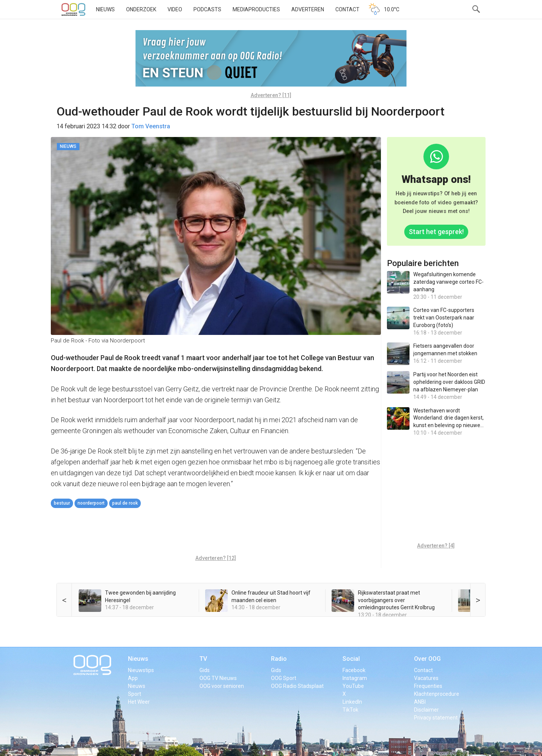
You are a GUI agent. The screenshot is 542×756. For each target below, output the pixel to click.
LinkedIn (352, 702)
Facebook (354, 670)
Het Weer (139, 702)
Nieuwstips (141, 670)
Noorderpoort (91, 503)
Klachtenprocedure (437, 694)
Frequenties (428, 686)
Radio (279, 659)
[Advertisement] (216, 532)
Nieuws (105, 9)
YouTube (353, 686)
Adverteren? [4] (436, 546)
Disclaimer (426, 710)
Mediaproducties (256, 9)
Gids (205, 670)
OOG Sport (284, 678)
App (133, 678)
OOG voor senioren (222, 686)
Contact (347, 9)
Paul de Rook (125, 503)
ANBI (420, 702)
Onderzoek (141, 9)
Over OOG (427, 659)
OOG (73, 9)
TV (203, 659)
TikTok (350, 710)
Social (351, 659)
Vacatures (426, 678)
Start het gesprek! (436, 232)
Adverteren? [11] (271, 95)
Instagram (355, 678)
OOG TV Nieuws (218, 678)
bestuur (62, 503)
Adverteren (308, 9)
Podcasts (207, 9)
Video (175, 9)
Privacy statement (436, 718)
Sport (135, 694)
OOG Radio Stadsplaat (297, 686)
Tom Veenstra (151, 126)
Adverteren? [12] (216, 558)
